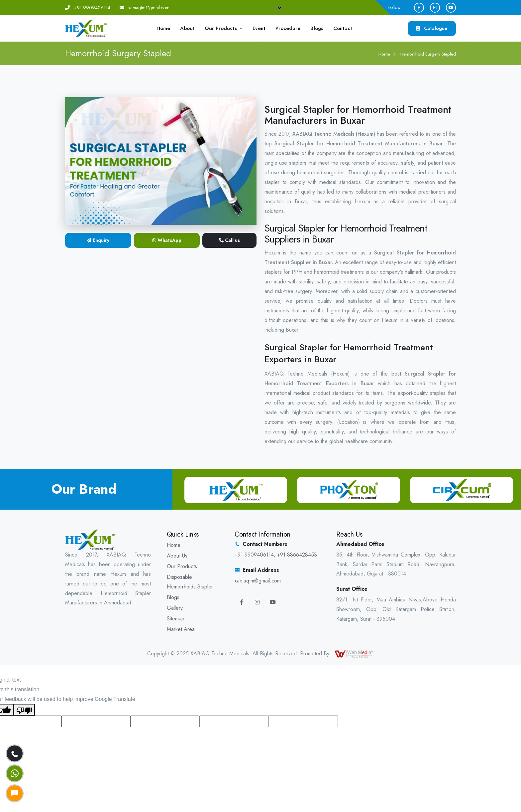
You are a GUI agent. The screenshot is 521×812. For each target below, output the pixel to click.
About (187, 28)
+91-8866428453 (297, 555)
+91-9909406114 (92, 8)
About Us (177, 556)
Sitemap (176, 619)
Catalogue (432, 28)
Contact (343, 28)
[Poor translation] (24, 710)
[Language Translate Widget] (279, 8)
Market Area (181, 629)
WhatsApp (167, 240)
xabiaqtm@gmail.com (149, 8)
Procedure (288, 28)
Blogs (317, 28)
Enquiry (98, 240)
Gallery (175, 608)
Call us (229, 240)
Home (163, 28)
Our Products (221, 28)
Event (259, 28)
